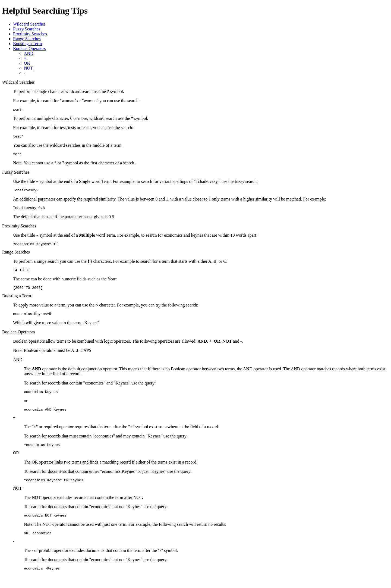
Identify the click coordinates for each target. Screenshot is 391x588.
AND (29, 53)
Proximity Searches (30, 34)
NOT (28, 68)
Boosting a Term (27, 44)
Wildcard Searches (29, 24)
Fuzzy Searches (27, 29)
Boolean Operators (29, 49)
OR (27, 63)
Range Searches (27, 39)
